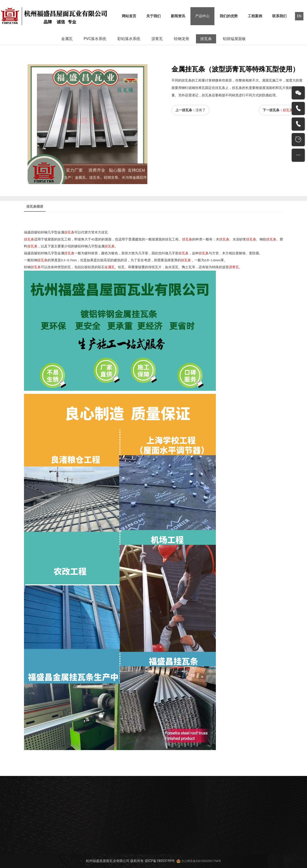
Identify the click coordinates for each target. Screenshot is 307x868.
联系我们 (279, 16)
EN (299, 16)
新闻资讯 (178, 16)
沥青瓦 (157, 39)
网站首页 (129, 16)
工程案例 (255, 16)
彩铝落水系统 (129, 39)
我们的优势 (229, 16)
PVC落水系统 (95, 39)
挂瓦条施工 (291, 110)
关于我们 (153, 16)
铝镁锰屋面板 (234, 39)
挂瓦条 (206, 39)
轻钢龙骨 (182, 39)
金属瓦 (67, 39)
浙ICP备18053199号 (160, 861)
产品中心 (202, 16)
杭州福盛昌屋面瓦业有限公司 (108, 861)
